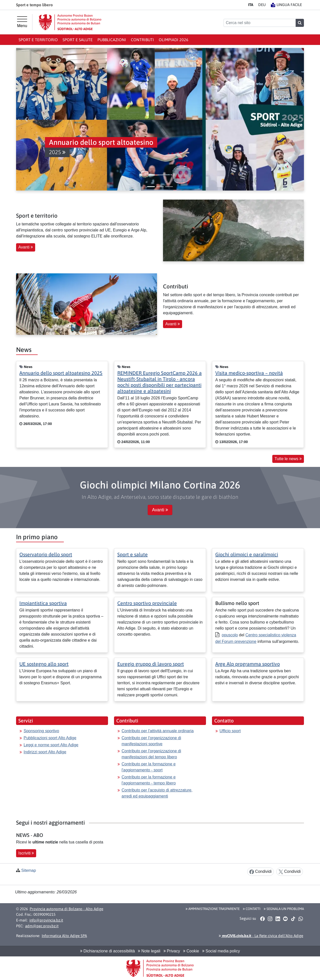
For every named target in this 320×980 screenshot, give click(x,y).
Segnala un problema (284, 909)
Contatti (252, 909)
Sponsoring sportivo (41, 731)
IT (251, 5)
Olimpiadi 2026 (174, 40)
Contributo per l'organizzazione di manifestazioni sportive (151, 741)
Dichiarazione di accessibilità (108, 951)
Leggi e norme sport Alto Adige (51, 745)
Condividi (260, 872)
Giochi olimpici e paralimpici (247, 554)
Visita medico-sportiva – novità (249, 373)
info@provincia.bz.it (46, 920)
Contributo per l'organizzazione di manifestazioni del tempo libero (151, 754)
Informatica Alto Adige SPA (64, 936)
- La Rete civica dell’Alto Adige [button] (261, 936)
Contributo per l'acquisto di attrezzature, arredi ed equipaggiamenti (157, 793)
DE (262, 5)
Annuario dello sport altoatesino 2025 (61, 373)
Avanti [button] (26, 247)
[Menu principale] (22, 22)
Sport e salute (78, 40)
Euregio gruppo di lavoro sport (151, 664)
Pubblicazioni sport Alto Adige (50, 738)
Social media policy (221, 951)
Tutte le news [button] (288, 459)
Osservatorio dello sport (46, 554)
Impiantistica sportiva (43, 603)
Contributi (142, 40)
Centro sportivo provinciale (147, 603)
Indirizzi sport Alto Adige (45, 752)
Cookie (191, 951)
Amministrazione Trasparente (213, 909)
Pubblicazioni (112, 40)
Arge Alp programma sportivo (248, 664)
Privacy (172, 951)
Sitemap (29, 870)
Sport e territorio (38, 40)
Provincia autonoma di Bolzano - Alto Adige (66, 909)
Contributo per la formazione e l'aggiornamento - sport (149, 767)
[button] (164, 147)
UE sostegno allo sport (44, 664)
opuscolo (230, 635)
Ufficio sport (230, 731)
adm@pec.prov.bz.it (42, 926)
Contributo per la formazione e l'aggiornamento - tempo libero (149, 780)
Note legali (149, 951)
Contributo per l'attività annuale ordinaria (158, 731)
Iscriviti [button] (26, 853)
